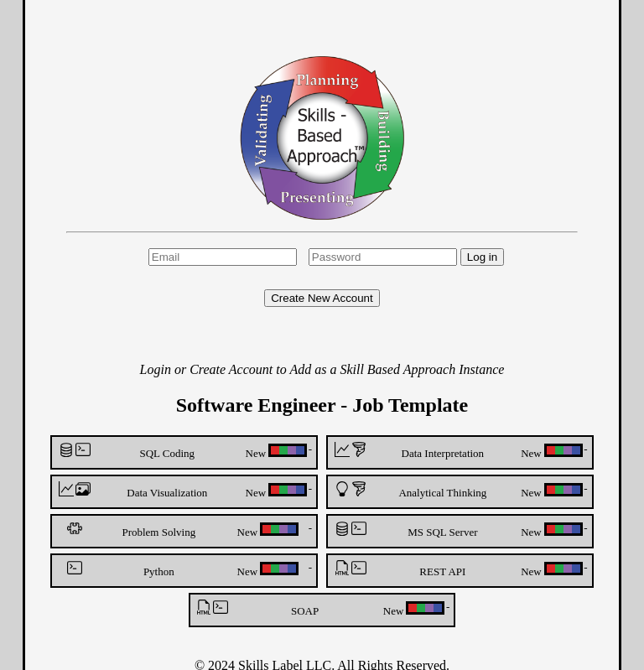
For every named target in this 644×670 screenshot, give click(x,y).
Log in (482, 257)
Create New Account (322, 298)
